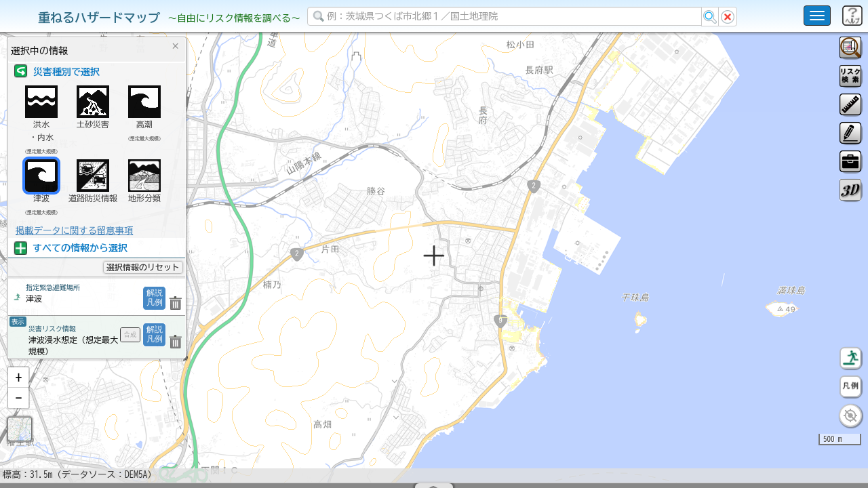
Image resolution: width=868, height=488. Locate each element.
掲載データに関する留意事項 (74, 230)
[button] (18, 413)
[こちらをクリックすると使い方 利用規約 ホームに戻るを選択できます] (817, 16)
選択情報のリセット (143, 267)
